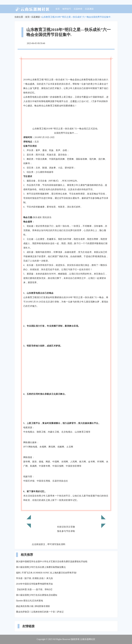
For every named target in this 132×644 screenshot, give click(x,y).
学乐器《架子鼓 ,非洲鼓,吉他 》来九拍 (34, 578)
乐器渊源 (89, 9)
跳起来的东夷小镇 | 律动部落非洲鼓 (33, 606)
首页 (58, 9)
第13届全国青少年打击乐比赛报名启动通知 (37, 595)
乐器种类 (78, 9)
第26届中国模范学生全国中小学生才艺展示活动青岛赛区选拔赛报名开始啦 (52, 562)
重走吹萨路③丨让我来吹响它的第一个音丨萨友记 (40, 612)
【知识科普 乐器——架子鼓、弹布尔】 (35, 589)
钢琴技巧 (67, 9)
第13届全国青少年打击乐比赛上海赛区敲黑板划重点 (41, 567)
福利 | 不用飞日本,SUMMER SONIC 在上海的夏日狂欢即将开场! (46, 573)
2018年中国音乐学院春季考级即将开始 (34, 584)
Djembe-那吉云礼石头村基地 (30, 601)
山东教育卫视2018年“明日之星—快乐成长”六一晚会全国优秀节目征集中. (76, 17)
